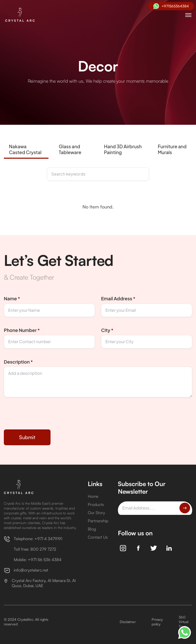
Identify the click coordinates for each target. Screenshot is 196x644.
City (107, 330)
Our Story (96, 513)
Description (18, 362)
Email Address (118, 298)
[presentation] (43, 417)
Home (93, 496)
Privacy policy (157, 622)
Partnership (98, 521)
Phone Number (22, 330)
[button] (188, 15)
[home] (21, 15)
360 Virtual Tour (183, 622)
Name (12, 298)
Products (96, 504)
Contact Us (98, 537)
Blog (92, 529)
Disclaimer (128, 622)
